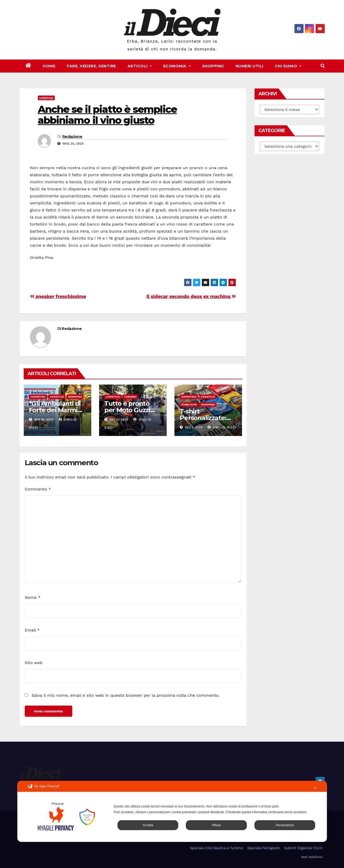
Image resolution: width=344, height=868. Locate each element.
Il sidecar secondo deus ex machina (191, 296)
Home (49, 66)
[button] (323, 66)
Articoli (140, 66)
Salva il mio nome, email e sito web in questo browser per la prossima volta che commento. (126, 695)
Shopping (213, 66)
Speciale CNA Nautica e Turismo (216, 848)
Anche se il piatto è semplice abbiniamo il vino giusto (107, 115)
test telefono (312, 857)
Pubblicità (189, 405)
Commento (38, 489)
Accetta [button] (148, 825)
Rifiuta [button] (216, 825)
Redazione (72, 137)
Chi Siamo (288, 66)
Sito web (34, 663)
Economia (177, 66)
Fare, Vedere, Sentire (91, 66)
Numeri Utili (249, 66)
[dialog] (172, 811)
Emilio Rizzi (222, 427)
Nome (33, 597)
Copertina (38, 397)
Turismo (130, 397)
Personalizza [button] (285, 825)
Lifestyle (46, 98)
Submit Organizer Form (303, 848)
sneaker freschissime (58, 296)
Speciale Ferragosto (264, 848)
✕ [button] (315, 788)
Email (32, 630)
